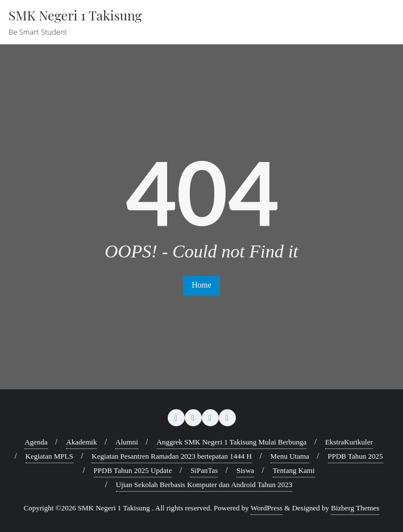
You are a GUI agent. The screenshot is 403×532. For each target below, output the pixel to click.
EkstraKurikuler (349, 442)
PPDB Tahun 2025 (356, 456)
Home (201, 285)
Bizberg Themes (355, 508)
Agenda (36, 442)
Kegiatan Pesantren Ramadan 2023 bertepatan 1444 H (172, 456)
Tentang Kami (294, 470)
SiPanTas (204, 470)
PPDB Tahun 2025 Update (133, 470)
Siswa (245, 470)
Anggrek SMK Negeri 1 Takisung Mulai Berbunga (232, 442)
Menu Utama (290, 456)
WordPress (267, 508)
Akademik (81, 442)
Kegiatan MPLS (49, 456)
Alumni (127, 442)
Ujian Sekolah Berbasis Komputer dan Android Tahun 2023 (204, 485)
